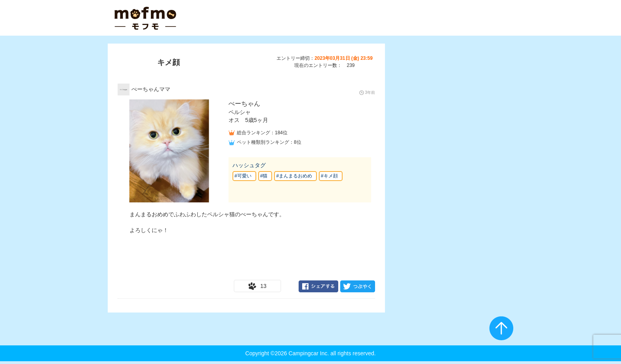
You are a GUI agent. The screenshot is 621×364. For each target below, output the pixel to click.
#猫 (264, 176)
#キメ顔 (329, 176)
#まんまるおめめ (294, 176)
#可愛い (243, 176)
